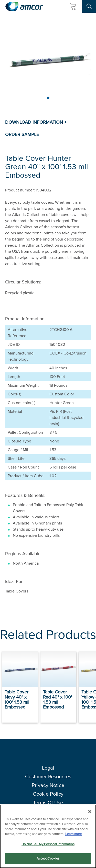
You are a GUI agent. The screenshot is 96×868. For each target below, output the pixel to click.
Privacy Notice (48, 785)
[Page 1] (48, 98)
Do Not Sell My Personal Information (48, 844)
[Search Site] (89, 6)
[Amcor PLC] (24, 7)
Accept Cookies (48, 859)
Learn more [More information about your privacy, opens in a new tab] (73, 834)
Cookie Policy (48, 794)
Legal (48, 768)
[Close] (90, 812)
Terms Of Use (48, 803)
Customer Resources (48, 776)
